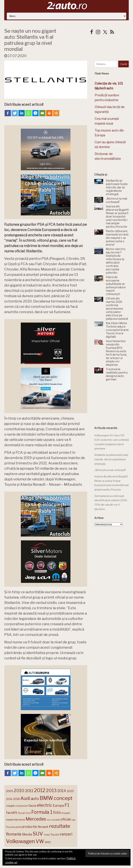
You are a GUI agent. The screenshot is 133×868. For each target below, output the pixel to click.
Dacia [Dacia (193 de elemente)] (32, 806)
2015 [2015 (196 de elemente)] (70, 791)
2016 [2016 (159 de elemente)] (9, 799)
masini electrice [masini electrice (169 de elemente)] (16, 820)
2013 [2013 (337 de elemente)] (51, 791)
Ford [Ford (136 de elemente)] (28, 813)
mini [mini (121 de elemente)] (49, 820)
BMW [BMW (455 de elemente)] (46, 798)
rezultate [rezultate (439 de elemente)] (60, 826)
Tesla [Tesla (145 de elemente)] (47, 835)
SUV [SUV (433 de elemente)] (38, 834)
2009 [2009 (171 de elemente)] (9, 791)
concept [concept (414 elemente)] (63, 798)
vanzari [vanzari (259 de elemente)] (66, 834)
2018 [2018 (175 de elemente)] (16, 799)
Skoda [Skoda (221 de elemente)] (27, 834)
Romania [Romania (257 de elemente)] (14, 834)
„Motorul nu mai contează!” (110, 470)
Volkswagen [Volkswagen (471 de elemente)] (21, 841)
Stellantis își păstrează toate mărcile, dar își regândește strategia (111, 459)
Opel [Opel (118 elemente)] (73, 820)
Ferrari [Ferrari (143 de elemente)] (21, 813)
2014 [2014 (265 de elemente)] (62, 791)
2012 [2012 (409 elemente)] (40, 790)
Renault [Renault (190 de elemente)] (43, 827)
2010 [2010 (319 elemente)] (19, 791)
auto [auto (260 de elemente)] (35, 799)
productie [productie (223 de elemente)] (29, 827)
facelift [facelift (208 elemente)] (12, 813)
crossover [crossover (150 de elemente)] (22, 806)
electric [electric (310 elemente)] (44, 805)
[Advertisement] (114, 403)
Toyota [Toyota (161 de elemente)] (55, 835)
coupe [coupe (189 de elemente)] (10, 806)
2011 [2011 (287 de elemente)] (29, 791)
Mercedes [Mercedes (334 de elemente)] (36, 819)
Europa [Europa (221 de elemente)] (58, 805)
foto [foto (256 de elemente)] (57, 812)
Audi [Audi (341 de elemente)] (25, 798)
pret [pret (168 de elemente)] (18, 827)
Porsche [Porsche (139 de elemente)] (10, 827)
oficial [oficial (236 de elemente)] (66, 819)
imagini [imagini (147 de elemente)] (66, 813)
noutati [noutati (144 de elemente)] (56, 820)
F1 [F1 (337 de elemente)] (67, 805)
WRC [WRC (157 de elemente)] (48, 842)
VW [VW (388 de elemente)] (40, 841)
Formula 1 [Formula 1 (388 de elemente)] (42, 812)
